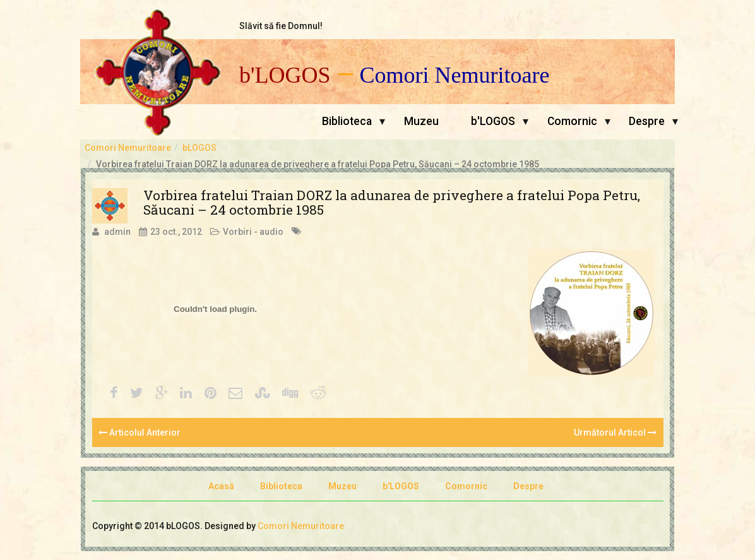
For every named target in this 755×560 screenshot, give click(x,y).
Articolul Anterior (140, 432)
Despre (647, 121)
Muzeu (421, 121)
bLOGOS (199, 148)
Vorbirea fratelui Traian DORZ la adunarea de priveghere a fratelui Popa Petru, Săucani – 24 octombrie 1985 (392, 202)
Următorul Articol (615, 432)
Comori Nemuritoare (455, 75)
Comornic (572, 121)
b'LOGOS (285, 75)
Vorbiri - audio (253, 232)
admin (117, 232)
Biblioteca (347, 121)
